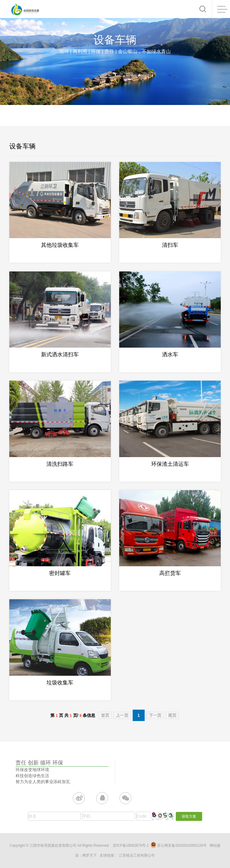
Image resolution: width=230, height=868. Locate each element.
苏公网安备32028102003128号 (179, 845)
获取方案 (189, 816)
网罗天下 (90, 855)
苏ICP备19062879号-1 (131, 846)
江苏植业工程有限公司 (137, 855)
